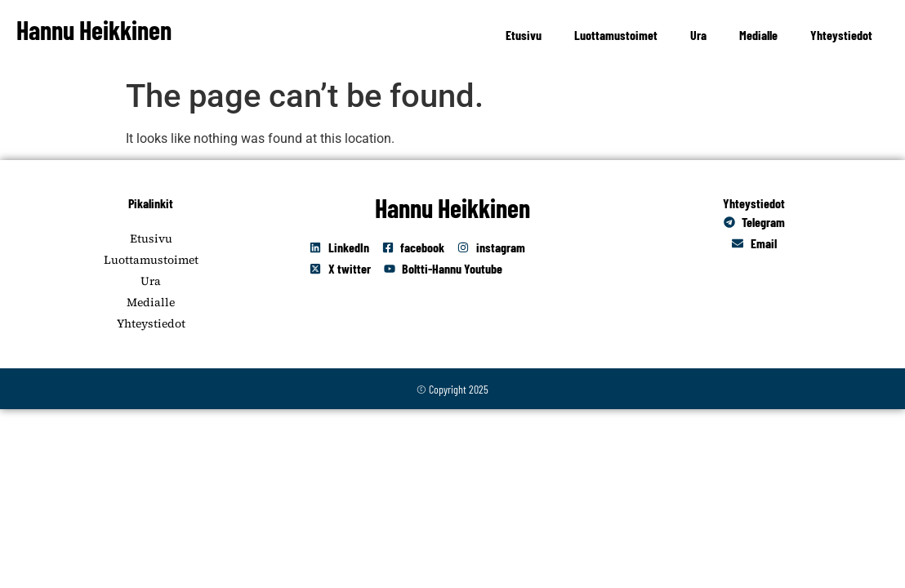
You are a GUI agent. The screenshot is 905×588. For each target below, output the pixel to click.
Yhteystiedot (841, 35)
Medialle (758, 35)
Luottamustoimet (616, 35)
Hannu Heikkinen (94, 29)
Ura (698, 35)
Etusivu (524, 35)
